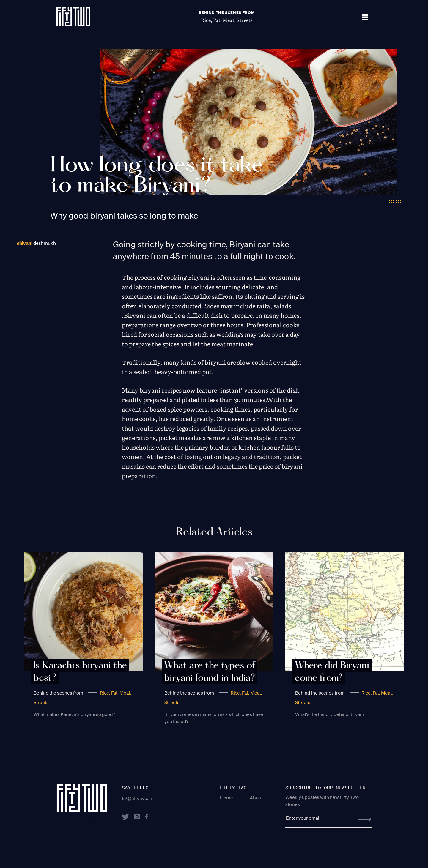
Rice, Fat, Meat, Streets (227, 20)
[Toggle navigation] (365, 17)
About (256, 798)
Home (226, 798)
